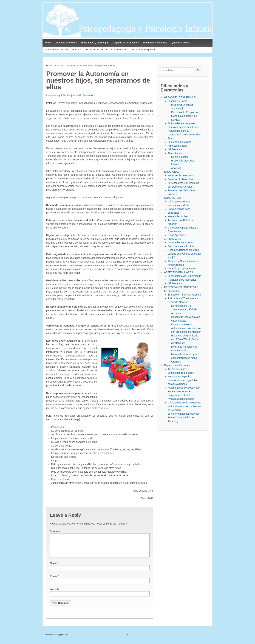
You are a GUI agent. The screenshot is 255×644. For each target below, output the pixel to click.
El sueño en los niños (179, 142)
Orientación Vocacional (96, 50)
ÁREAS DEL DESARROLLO (180, 97)
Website (55, 593)
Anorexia (176, 168)
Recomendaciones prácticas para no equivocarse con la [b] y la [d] (184, 254)
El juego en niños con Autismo (184, 295)
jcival (74, 95)
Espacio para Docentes (126, 43)
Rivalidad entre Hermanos (182, 280)
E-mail (54, 580)
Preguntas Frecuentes (155, 43)
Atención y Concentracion (182, 269)
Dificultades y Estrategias (95, 43)
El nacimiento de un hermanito (184, 276)
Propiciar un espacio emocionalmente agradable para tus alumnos (183, 380)
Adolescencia (175, 149)
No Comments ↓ (87, 95)
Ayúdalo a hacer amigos (181, 399)
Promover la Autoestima (181, 179)
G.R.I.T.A (77, 50)
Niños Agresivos (177, 235)
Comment (56, 531)
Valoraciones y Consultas (57, 50)
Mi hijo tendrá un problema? (145, 50)
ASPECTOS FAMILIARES (178, 272)
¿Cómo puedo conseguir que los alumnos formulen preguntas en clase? (184, 391)
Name (53, 567)
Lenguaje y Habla (177, 101)
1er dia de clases (177, 369)
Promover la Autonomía (181, 175)
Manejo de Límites (178, 216)
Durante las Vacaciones (181, 242)
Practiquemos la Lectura (181, 246)
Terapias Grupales (119, 50)
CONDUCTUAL (173, 198)
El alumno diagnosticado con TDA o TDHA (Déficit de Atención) (185, 339)
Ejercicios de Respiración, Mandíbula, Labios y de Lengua (185, 116)
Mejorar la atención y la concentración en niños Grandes (184, 358)
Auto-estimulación (178, 146)
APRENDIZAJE (173, 239)
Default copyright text (58, 639)
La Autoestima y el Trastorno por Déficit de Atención (184, 310)
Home (48, 43)
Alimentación (175, 153)
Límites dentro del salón (181, 373)
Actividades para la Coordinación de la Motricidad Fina (184, 135)
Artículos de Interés (66, 43)
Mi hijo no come (180, 157)
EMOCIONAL (172, 172)
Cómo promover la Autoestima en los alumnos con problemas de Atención (186, 328)
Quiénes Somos (180, 43)
